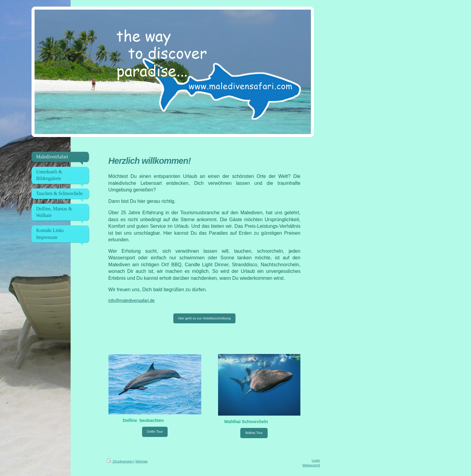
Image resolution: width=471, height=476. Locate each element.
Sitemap (141, 461)
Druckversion (120, 461)
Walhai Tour (254, 433)
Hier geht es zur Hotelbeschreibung (204, 318)
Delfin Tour (155, 432)
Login (316, 460)
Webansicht (311, 465)
